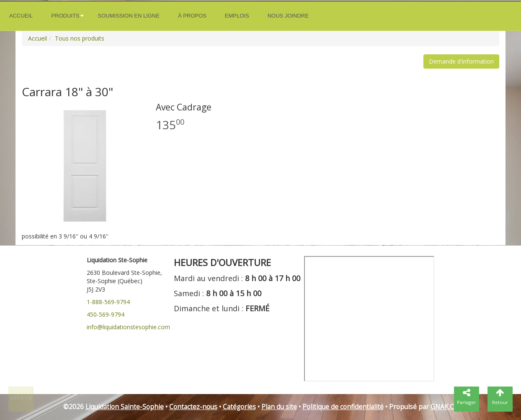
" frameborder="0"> (369, 319)
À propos (192, 16)
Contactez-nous (193, 407)
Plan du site (279, 407)
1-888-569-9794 (108, 302)
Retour (21, 398)
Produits (65, 16)
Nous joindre (288, 16)
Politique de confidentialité (343, 407)
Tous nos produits (80, 38)
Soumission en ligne (129, 16)
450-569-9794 (106, 314)
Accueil (21, 16)
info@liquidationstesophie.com (128, 327)
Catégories (239, 407)
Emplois (237, 16)
